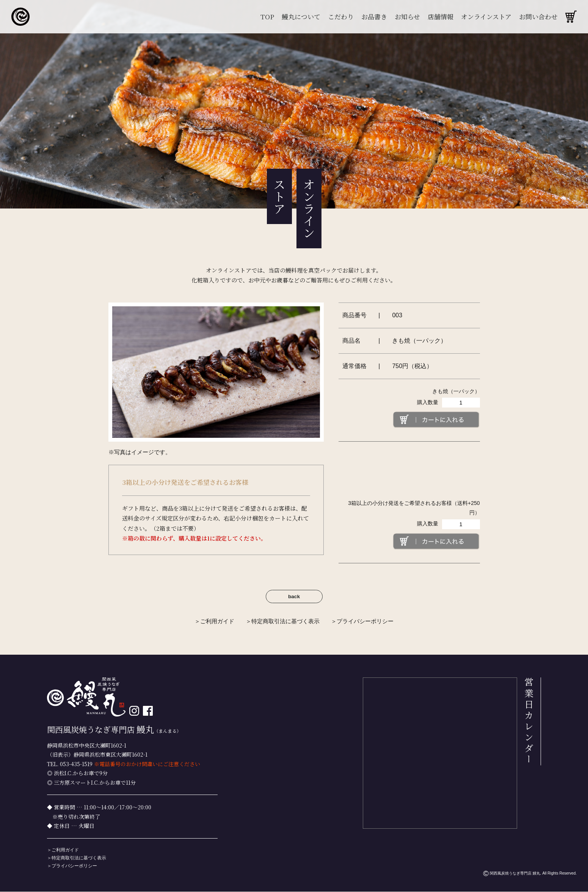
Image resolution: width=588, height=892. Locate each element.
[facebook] (148, 711)
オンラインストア (486, 16)
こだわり (341, 16)
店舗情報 (441, 16)
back (294, 597)
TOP (267, 16)
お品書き (374, 16)
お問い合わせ (538, 16)
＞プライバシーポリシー (362, 622)
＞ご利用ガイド (214, 622)
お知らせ (407, 16)
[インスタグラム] (134, 711)
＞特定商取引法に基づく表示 (283, 622)
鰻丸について (301, 16)
